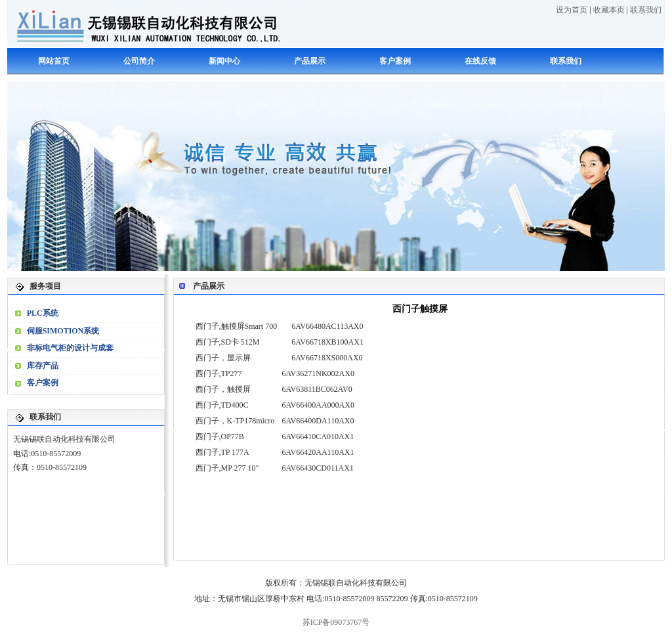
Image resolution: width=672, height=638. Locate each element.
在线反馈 (480, 61)
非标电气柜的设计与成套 (70, 348)
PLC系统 (43, 313)
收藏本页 (609, 10)
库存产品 (43, 366)
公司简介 (139, 61)
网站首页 (54, 61)
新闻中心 (224, 61)
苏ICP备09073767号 (336, 622)
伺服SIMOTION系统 (63, 331)
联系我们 (646, 10)
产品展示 (310, 61)
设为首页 (572, 10)
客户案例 (395, 61)
